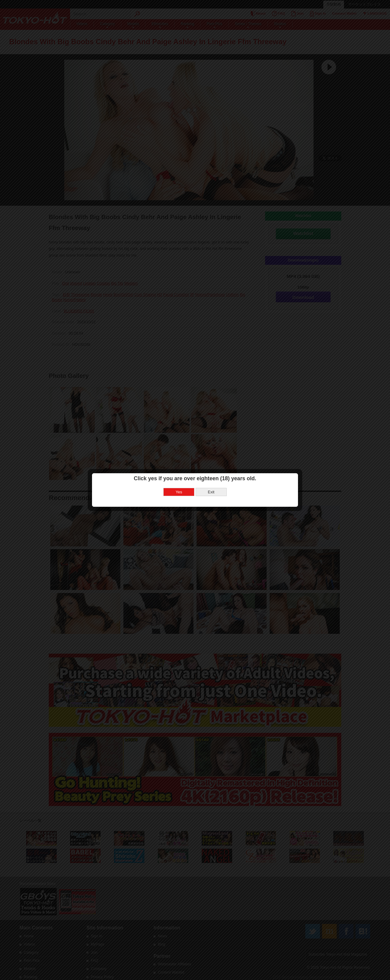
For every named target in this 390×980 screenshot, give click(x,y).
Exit (211, 492)
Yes (179, 492)
